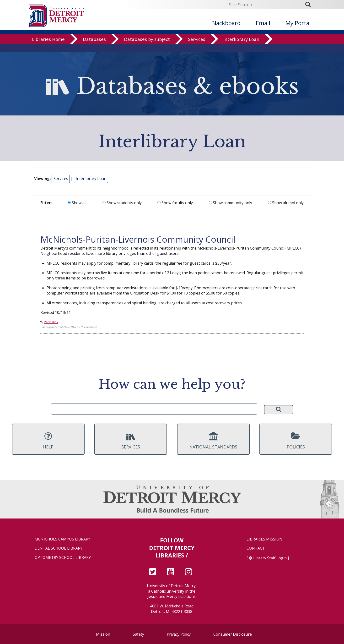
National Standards (213, 441)
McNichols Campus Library (62, 539)
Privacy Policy (179, 634)
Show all (77, 203)
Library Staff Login (270, 558)
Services (197, 46)
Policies (296, 441)
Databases (94, 46)
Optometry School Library (63, 558)
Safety (138, 634)
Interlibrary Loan (241, 46)
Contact (256, 548)
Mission (103, 634)
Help (48, 441)
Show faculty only (175, 203)
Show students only (122, 203)
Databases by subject (147, 46)
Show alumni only (286, 203)
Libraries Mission (264, 539)
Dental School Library (59, 548)
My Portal (298, 23)
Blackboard (226, 23)
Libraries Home (48, 46)
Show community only (230, 203)
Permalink (51, 322)
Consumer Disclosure (233, 634)
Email (263, 23)
